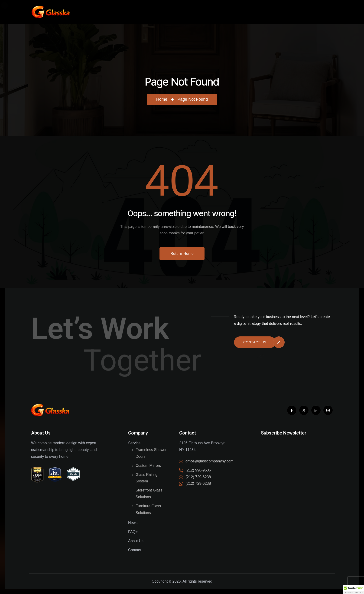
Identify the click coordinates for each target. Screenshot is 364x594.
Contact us (255, 342)
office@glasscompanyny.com (210, 461)
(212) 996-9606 (198, 470)
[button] (353, 590)
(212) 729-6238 (198, 483)
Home (162, 99)
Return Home (182, 254)
